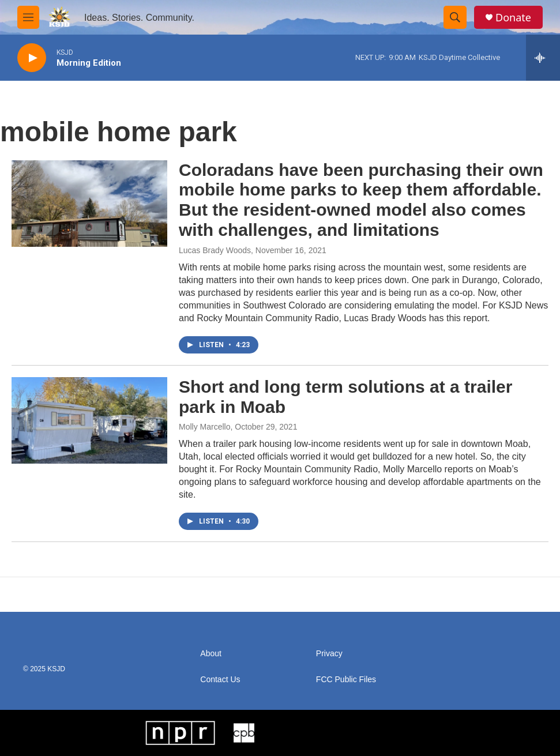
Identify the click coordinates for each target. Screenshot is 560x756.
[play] (32, 58)
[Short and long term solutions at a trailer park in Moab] (89, 420)
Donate (513, 18)
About (211, 654)
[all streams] (543, 58)
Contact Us (220, 680)
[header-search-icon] (455, 17)
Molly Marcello (204, 427)
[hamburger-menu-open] (28, 17)
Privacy (329, 654)
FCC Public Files (346, 680)
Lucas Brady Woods (215, 250)
